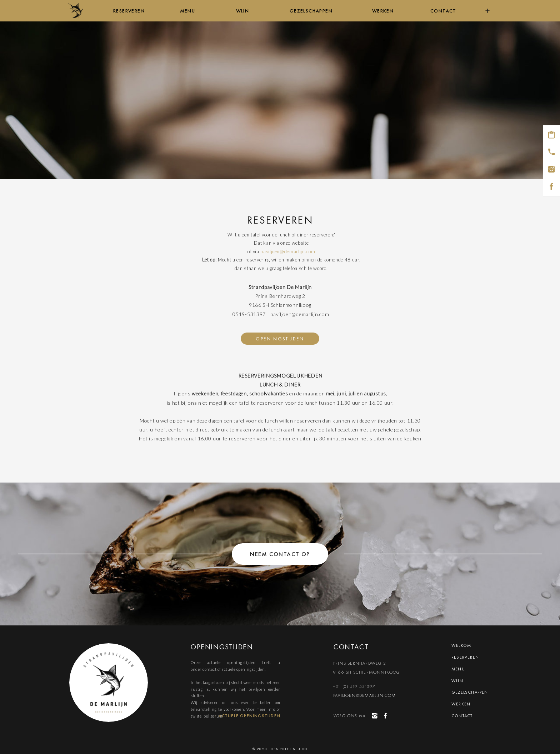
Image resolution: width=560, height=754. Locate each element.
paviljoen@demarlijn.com (288, 251)
